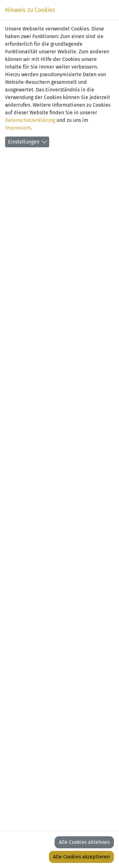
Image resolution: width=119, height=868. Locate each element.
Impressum (18, 128)
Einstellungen (24, 142)
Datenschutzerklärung (30, 120)
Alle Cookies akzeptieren (81, 857)
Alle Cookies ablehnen (84, 842)
